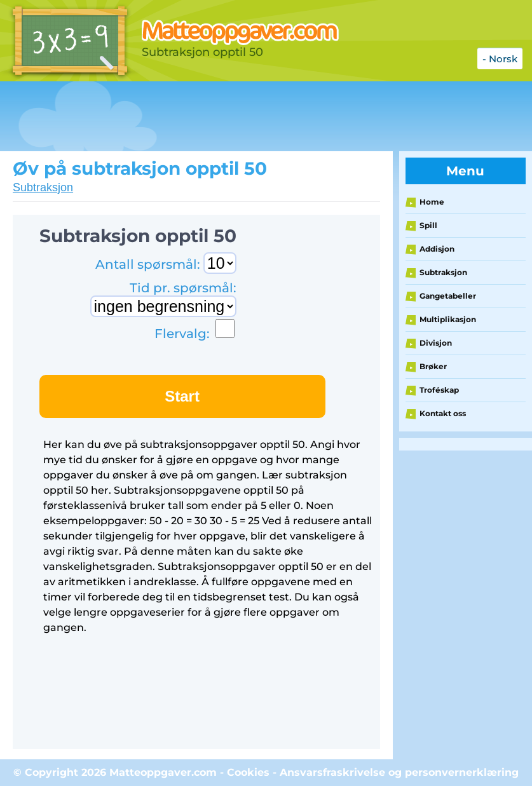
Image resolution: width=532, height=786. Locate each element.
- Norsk (500, 59)
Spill (428, 225)
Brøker (433, 366)
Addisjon (437, 249)
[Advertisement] (231, 116)
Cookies (248, 772)
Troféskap (439, 390)
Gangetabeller (448, 296)
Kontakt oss (443, 413)
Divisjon (436, 343)
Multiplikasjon (448, 319)
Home (432, 202)
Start (182, 396)
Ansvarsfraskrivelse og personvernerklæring (399, 772)
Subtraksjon (43, 187)
